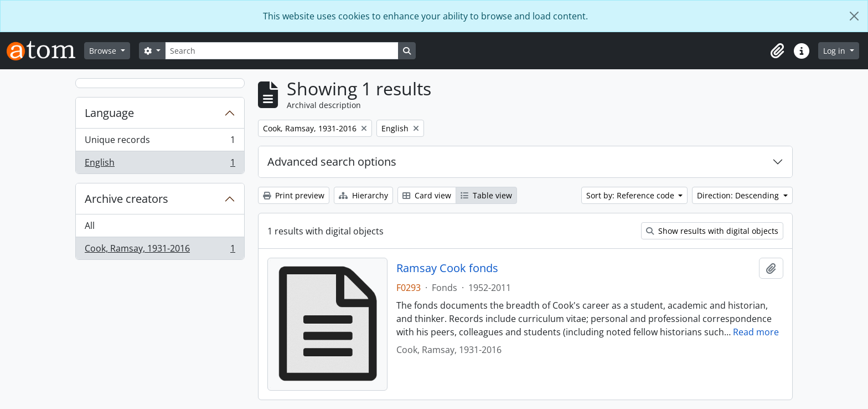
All (90, 226)
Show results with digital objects (712, 231)
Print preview (294, 195)
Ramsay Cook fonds (447, 268)
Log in (835, 51)
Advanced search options (332, 162)
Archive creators (126, 199)
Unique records (160, 142)
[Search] (282, 51)
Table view (486, 195)
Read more (756, 332)
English (160, 165)
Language (109, 113)
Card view (427, 195)
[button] (777, 51)
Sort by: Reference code (631, 195)
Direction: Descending (739, 195)
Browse (104, 51)
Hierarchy (363, 195)
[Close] (854, 16)
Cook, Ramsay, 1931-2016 (160, 250)
